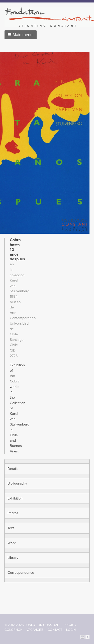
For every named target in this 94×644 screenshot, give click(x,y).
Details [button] (13, 469)
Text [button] (11, 528)
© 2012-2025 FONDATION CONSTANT (32, 625)
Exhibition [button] (15, 498)
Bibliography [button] (17, 483)
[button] (21, 35)
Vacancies (35, 630)
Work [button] (12, 543)
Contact (55, 630)
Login (71, 630)
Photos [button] (13, 513)
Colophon (14, 630)
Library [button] (13, 558)
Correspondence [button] (21, 573)
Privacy (70, 625)
